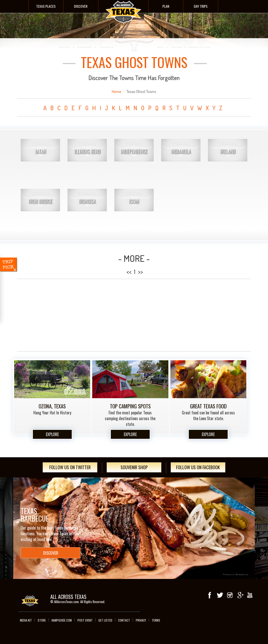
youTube (250, 595)
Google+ (240, 595)
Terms (156, 620)
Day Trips (201, 6)
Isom (134, 201)
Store (42, 620)
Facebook (210, 595)
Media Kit (26, 620)
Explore (52, 434)
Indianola (181, 151)
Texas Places (46, 6)
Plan (166, 6)
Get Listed (105, 620)
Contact (124, 620)
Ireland (228, 151)
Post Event (85, 620)
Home (117, 92)
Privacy (141, 620)
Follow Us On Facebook (198, 467)
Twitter (220, 595)
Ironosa (87, 201)
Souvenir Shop (134, 467)
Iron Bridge (40, 201)
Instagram (230, 595)
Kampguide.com (62, 620)
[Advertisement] (134, 315)
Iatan (40, 151)
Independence (134, 151)
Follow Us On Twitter (70, 467)
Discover (81, 6)
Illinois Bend (87, 151)
